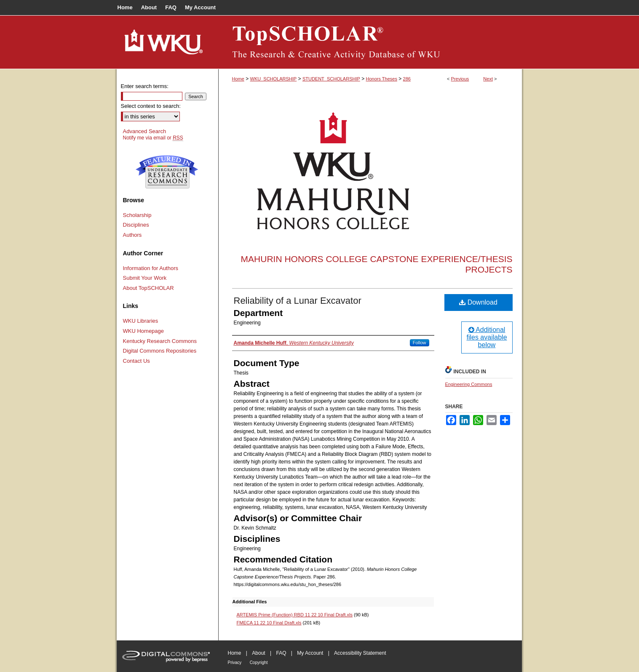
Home (238, 79)
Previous (460, 79)
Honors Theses (382, 79)
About (258, 653)
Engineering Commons (469, 384)
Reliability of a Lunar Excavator (298, 301)
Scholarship (137, 215)
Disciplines (136, 225)
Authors (132, 235)
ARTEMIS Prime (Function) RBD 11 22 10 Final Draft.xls (295, 615)
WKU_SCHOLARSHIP (274, 79)
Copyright (259, 663)
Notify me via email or (153, 138)
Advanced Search (145, 131)
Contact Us (136, 361)
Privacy (235, 663)
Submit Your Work (145, 278)
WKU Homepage (144, 331)
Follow (420, 343)
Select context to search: (151, 106)
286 (407, 79)
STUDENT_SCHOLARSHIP (331, 79)
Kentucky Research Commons (160, 341)
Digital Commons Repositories (160, 351)
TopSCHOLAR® (370, 42)
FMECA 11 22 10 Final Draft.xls (269, 623)
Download (478, 302)
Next (488, 79)
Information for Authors (151, 268)
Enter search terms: (145, 86)
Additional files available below (487, 337)
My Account (310, 653)
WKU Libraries (141, 321)
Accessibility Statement (360, 653)
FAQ (281, 653)
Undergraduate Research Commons (167, 172)
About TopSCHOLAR (148, 288)
